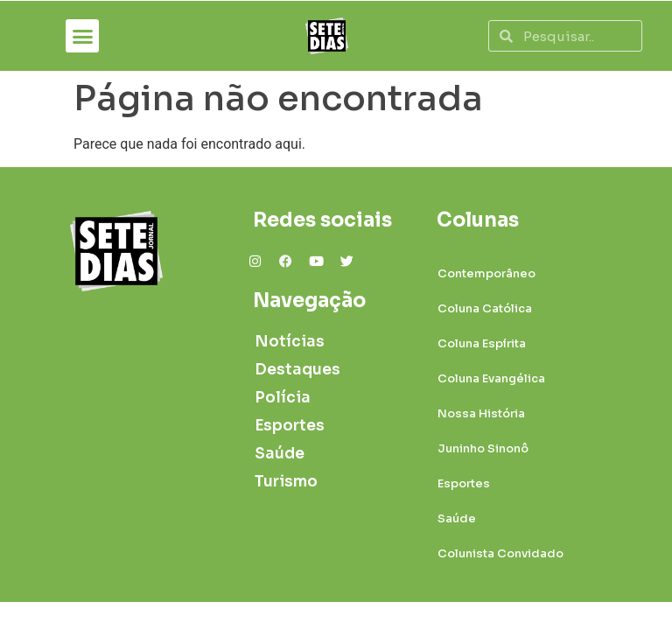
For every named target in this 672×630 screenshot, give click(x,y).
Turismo (286, 482)
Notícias (290, 342)
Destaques (291, 370)
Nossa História (481, 413)
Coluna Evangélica (491, 378)
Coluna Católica (485, 308)
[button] (82, 36)
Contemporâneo (486, 273)
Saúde (280, 454)
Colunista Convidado (500, 553)
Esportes (290, 426)
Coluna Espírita (482, 343)
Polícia (283, 398)
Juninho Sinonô (483, 448)
